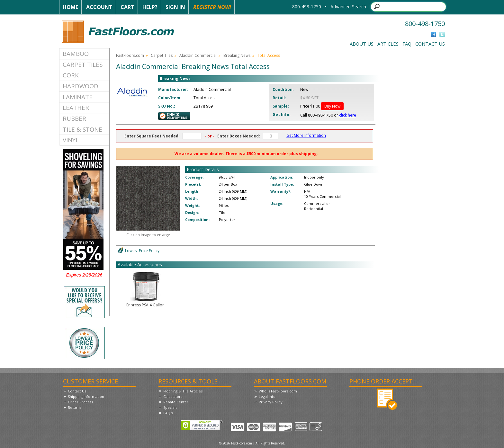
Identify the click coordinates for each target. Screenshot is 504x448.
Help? (150, 7)
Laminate (78, 97)
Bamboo (76, 53)
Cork (71, 75)
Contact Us (430, 44)
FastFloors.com (130, 55)
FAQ (407, 44)
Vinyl (71, 140)
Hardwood (81, 86)
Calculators (173, 396)
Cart (127, 7)
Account (99, 7)
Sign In (175, 7)
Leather (76, 107)
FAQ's (168, 413)
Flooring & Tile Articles (183, 391)
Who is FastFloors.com (278, 391)
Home (70, 7)
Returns (75, 407)
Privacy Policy (271, 402)
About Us (362, 44)
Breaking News (237, 55)
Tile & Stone (82, 129)
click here (348, 115)
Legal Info (267, 396)
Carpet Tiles (83, 64)
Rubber (74, 118)
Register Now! (212, 7)
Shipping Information (86, 396)
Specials (170, 407)
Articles (388, 44)
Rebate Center (176, 402)
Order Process (80, 402)
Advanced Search (348, 7)
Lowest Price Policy (142, 251)
